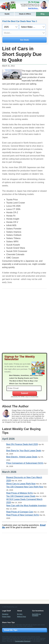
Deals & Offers (25, 14)
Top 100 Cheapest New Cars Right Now (25, 487)
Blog (42, 14)
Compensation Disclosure (23, 641)
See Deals (24, 40)
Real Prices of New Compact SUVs (23, 515)
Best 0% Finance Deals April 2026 (22, 444)
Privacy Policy (6, 617)
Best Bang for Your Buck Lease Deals (24, 451)
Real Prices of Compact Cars (20, 512)
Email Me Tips (11, 630)
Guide (7, 14)
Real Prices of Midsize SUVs (20, 493)
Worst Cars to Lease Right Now (21, 484)
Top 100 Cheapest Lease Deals (21, 496)
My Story (20, 614)
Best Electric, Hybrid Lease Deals (22, 457)
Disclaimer (5, 614)
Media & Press (22, 617)
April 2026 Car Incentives (36, 615)
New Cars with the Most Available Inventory (26, 506)
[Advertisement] (24, 323)
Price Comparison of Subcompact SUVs (25, 463)
